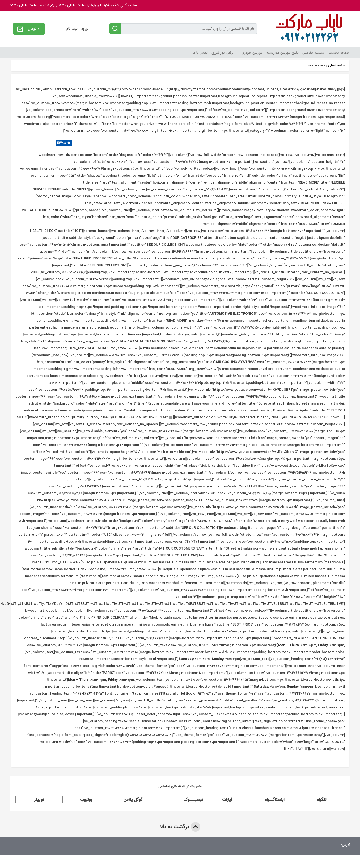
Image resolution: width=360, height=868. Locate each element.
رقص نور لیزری (222, 53)
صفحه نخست (339, 53)
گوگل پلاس (133, 800)
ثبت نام (72, 29)
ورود (85, 29)
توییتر (39, 800)
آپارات (227, 800)
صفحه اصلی (337, 66)
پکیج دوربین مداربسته (282, 53)
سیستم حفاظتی (314, 53)
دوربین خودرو (252, 53)
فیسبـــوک (193, 800)
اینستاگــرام (274, 800)
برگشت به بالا (180, 827)
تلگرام (321, 800)
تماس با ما (200, 53)
